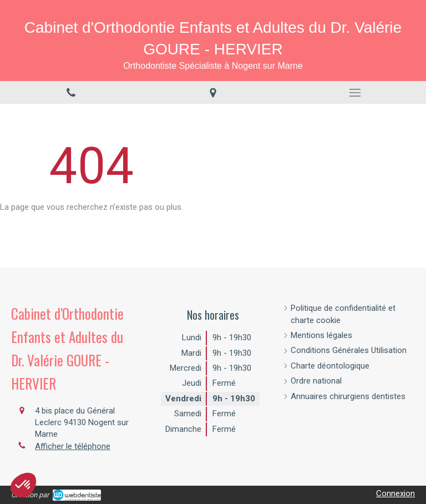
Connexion (395, 493)
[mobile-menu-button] (355, 93)
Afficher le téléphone (73, 446)
